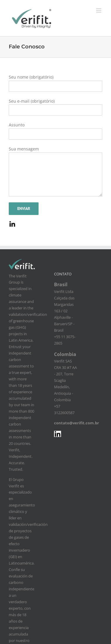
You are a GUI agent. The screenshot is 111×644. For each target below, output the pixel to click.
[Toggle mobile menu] (99, 10)
